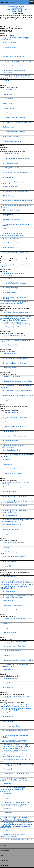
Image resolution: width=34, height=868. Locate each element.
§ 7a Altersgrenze (6, 94)
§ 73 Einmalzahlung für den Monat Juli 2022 (15, 774)
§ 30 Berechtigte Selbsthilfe (9, 345)
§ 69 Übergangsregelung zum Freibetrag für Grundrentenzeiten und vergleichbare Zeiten (15, 756)
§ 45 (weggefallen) (6, 534)
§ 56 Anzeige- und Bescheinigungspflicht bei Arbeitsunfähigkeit (15, 642)
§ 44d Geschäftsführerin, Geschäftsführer (14, 496)
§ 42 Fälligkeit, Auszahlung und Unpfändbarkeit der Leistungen (17, 456)
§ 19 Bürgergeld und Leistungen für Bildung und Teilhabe (16, 266)
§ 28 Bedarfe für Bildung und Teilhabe (13, 336)
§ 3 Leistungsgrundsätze (8, 47)
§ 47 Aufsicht (5, 547)
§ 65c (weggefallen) (7, 721)
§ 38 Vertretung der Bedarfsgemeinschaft (14, 427)
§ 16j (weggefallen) (7, 215)
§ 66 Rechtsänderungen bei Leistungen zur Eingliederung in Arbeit (14, 736)
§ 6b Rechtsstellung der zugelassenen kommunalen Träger (13, 71)
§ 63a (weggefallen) (7, 683)
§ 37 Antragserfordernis (8, 422)
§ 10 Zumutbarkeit (6, 113)
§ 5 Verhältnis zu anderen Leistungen (12, 57)
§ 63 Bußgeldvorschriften (9, 678)
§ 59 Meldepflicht (6, 655)
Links (2, 856)
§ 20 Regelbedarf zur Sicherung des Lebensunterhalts (12, 274)
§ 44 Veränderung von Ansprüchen (12, 474)
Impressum (4, 865)
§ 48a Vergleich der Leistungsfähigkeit (13, 557)
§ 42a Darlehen (5, 459)
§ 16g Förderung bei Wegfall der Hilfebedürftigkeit (16, 201)
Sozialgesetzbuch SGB (8, 2)
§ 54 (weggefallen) (6, 628)
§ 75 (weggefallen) (6, 783)
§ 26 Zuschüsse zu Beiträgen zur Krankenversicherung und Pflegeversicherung (15, 323)
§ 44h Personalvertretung (9, 515)
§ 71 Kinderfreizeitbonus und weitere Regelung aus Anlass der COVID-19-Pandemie (17, 765)
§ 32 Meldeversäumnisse (9, 368)
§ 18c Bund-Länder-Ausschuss (10, 243)
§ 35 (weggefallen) (6, 400)
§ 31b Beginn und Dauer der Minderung (13, 363)
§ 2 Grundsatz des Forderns (9, 42)
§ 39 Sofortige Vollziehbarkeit (10, 431)
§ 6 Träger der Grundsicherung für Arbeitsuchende (17, 61)
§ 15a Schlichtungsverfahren (10, 163)
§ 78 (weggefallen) (6, 798)
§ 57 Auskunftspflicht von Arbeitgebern (13, 646)
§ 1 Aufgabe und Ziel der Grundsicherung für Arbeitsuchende (15, 39)
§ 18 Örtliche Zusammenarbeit (10, 229)
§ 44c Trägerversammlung (9, 492)
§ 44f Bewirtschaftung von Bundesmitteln (14, 506)
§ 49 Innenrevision (6, 566)
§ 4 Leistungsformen (7, 52)
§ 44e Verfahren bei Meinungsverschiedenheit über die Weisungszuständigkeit (17, 502)
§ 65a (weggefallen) (7, 712)
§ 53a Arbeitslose (6, 623)
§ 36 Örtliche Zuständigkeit (9, 413)
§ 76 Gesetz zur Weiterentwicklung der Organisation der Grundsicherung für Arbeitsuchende (13, 789)
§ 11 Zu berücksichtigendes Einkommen (13, 118)
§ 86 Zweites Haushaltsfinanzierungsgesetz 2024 (16, 839)
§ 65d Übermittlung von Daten (10, 726)
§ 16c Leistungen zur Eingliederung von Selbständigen (13, 183)
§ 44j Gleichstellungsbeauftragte (11, 524)
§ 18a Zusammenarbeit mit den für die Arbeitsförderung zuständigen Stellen (13, 234)
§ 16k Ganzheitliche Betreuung (10, 219)
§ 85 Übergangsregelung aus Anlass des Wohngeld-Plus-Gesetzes (14, 835)
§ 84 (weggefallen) (6, 830)
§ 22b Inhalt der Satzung (8, 292)
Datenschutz (4, 860)
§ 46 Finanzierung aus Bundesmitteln (12, 543)
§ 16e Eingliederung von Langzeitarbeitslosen (15, 191)
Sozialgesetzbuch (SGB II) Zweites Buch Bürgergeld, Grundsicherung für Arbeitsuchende (17, 9)
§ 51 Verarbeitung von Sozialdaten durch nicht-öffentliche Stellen (14, 587)
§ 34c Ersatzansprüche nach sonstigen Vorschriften (17, 395)
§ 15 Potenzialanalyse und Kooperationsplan (15, 158)
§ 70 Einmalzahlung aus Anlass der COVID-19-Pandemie (16, 760)
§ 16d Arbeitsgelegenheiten (9, 187)
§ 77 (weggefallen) (6, 793)
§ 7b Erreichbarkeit (7, 99)
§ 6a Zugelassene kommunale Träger (12, 66)
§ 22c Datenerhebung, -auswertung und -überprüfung (13, 298)
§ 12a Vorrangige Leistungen (10, 136)
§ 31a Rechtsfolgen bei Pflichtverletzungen (14, 358)
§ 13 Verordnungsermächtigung (11, 141)
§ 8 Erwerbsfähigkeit (7, 104)
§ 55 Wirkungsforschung (8, 633)
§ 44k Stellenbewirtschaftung (10, 529)
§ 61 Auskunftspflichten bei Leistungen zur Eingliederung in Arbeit (14, 666)
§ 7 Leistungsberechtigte (8, 89)
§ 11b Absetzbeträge (7, 127)
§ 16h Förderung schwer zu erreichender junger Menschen (16, 206)
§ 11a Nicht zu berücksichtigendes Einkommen (16, 122)
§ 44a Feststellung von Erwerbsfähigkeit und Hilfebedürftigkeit (15, 483)
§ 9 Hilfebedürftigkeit (7, 108)
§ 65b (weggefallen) (7, 717)
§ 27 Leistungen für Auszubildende (12, 327)
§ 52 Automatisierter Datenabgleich (12, 605)
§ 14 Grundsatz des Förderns (10, 154)
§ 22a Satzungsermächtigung (10, 288)
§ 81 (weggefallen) (6, 813)
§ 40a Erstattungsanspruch (9, 441)
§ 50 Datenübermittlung (8, 576)
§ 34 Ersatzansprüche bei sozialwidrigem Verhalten (17, 381)
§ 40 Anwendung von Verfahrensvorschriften (15, 436)
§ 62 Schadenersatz (7, 669)
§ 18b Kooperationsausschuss (10, 238)
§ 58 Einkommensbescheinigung (11, 651)
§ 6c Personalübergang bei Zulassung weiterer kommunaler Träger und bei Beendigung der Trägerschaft (15, 77)
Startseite (4, 846)
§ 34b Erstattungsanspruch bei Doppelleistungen (16, 390)
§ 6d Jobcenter (5, 81)
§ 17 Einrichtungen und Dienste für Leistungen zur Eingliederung (17, 225)
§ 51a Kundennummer (8, 591)
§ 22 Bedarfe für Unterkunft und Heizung (13, 283)
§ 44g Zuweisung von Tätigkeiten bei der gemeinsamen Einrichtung (14, 511)
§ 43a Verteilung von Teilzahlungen (12, 469)
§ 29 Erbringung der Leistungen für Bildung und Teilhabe (16, 341)
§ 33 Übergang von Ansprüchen (11, 376)
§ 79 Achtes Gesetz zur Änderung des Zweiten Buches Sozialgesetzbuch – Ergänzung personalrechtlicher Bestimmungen (15, 804)
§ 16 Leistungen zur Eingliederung (11, 168)
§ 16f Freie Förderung (7, 196)
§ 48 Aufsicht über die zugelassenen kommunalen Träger (16, 553)
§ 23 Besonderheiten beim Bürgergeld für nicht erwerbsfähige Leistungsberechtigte (15, 303)
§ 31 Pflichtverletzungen (8, 354)
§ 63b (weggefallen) (7, 688)
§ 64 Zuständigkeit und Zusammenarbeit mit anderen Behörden (15, 697)
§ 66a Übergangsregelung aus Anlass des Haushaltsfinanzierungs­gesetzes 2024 (14, 741)
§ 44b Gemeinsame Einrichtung (11, 487)
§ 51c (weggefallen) (7, 601)
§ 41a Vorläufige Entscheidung (10, 450)
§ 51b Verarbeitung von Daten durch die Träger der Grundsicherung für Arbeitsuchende (17, 597)
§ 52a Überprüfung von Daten (10, 610)
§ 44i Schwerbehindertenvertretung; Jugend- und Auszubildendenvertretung (16, 521)
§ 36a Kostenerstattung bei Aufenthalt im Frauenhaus (14, 418)
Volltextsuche (5, 851)
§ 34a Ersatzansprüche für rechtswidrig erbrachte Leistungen (16, 387)
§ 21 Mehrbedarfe (6, 278)
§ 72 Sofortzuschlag (7, 769)
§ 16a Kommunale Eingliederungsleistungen (15, 173)
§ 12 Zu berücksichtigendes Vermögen (13, 132)
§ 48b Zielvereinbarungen (9, 561)
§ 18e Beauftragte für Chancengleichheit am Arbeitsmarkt (15, 253)
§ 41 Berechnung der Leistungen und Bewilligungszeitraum (12, 446)
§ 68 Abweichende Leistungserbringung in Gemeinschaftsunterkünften (14, 751)
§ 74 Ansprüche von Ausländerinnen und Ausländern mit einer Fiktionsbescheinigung (15, 779)
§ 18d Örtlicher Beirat (7, 248)
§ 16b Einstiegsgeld (7, 177)
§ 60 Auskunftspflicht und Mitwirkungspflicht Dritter (17, 660)
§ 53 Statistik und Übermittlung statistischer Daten (17, 619)
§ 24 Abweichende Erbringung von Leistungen (15, 312)
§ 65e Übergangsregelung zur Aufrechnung (14, 731)
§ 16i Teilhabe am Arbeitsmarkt (10, 210)
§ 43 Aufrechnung (6, 464)
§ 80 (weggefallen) (6, 808)
